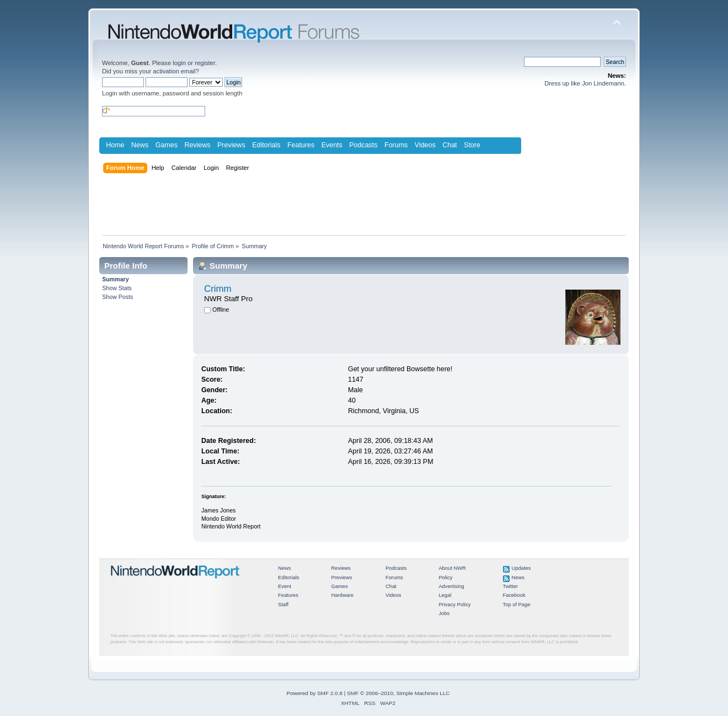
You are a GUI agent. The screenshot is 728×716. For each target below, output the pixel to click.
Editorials (266, 145)
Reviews (197, 145)
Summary (115, 279)
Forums (396, 145)
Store (472, 145)
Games (167, 145)
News (140, 145)
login (179, 63)
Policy (445, 578)
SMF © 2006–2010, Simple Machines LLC (398, 693)
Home (115, 145)
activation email (174, 71)
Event (285, 586)
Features (301, 145)
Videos (425, 145)
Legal (445, 595)
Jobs (444, 613)
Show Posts (117, 297)
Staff (283, 605)
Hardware (342, 595)
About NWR (452, 568)
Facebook (514, 595)
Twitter (511, 586)
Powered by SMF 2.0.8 (315, 693)
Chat (449, 145)
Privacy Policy (454, 605)
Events (332, 145)
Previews (231, 145)
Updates (521, 568)
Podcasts (363, 145)
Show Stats (117, 288)
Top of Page (517, 605)
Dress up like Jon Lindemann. (585, 83)
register (205, 63)
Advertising (451, 586)
